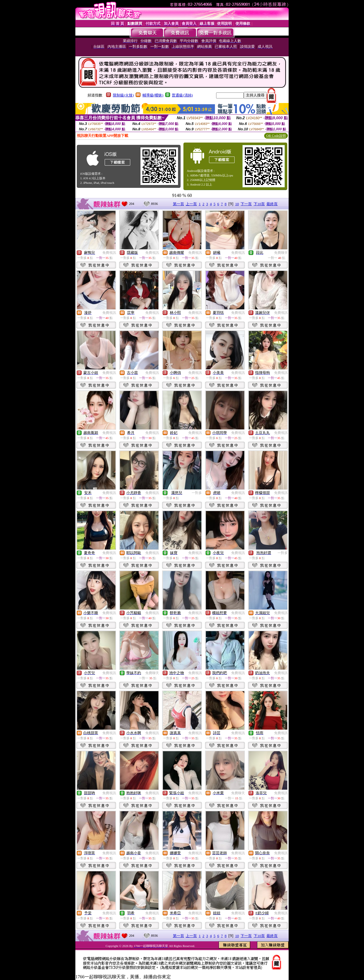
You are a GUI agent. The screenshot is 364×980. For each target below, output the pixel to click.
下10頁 (259, 204)
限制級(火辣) (123, 95)
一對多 (197, 493)
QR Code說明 (276, 136)
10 (237, 204)
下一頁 (246, 204)
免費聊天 (281, 253)
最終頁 (272, 204)
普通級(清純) (182, 95)
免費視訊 (109, 253)
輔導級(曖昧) (153, 95)
